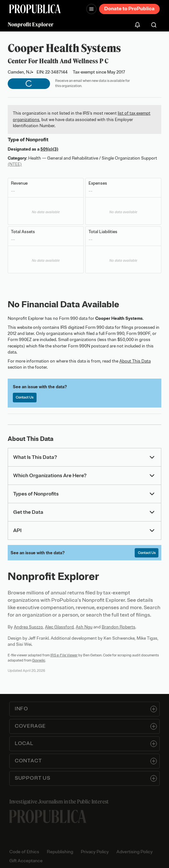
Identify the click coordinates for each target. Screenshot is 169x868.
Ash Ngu (84, 627)
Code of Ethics (24, 852)
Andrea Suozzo (28, 627)
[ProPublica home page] (48, 816)
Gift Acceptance (26, 861)
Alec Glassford (59, 627)
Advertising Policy (135, 852)
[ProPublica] (35, 9)
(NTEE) (15, 164)
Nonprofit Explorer (31, 24)
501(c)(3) (49, 149)
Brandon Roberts (118, 627)
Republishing (60, 852)
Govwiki (39, 660)
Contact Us (25, 397)
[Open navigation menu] (91, 9)
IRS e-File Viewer (64, 655)
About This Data (135, 361)
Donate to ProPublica (129, 9)
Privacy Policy (95, 852)
